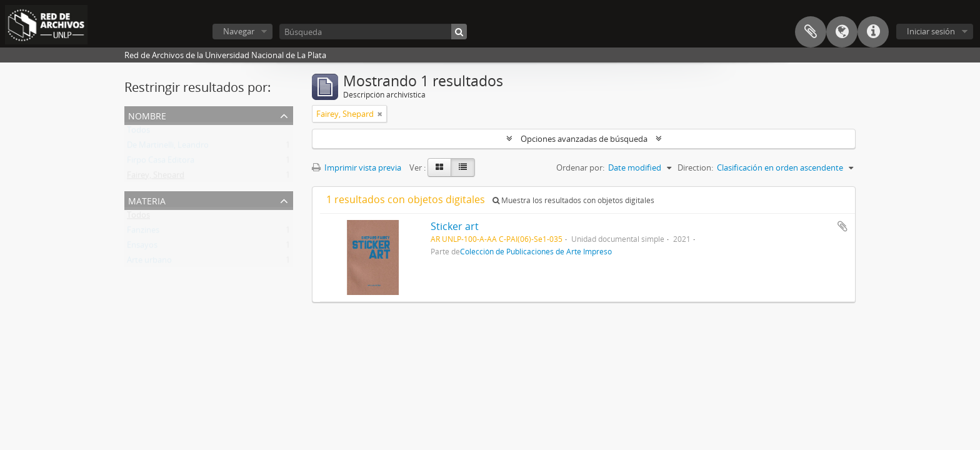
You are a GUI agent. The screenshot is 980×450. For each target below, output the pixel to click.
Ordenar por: (580, 167)
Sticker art (455, 226)
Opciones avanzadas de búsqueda (584, 139)
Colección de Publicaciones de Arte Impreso (536, 251)
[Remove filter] (380, 114)
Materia (147, 200)
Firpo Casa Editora (161, 162)
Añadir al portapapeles (842, 226)
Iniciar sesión (931, 31)
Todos (138, 132)
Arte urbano (149, 262)
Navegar (239, 31)
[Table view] (463, 167)
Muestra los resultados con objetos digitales (573, 200)
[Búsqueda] (373, 32)
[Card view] (439, 167)
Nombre (147, 115)
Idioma (842, 32)
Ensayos (142, 247)
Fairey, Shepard (156, 177)
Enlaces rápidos (873, 32)
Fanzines (143, 232)
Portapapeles (811, 32)
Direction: (695, 167)
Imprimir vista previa (357, 167)
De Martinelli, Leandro (168, 147)
